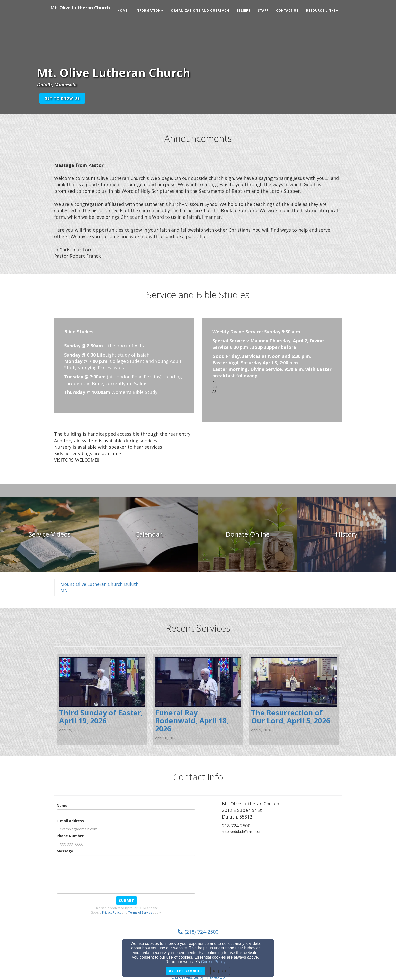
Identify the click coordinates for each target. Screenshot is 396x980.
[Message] (126, 874)
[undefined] (49, 534)
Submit (127, 900)
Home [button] (123, 10)
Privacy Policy (112, 913)
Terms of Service (140, 913)
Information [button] (149, 10)
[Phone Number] (126, 844)
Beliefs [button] (243, 10)
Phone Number (70, 836)
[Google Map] (282, 876)
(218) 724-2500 (202, 932)
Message (65, 851)
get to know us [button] (62, 98)
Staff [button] (263, 10)
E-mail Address (70, 821)
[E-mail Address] (126, 829)
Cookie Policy (213, 962)
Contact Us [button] (287, 10)
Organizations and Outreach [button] (200, 10)
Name (62, 806)
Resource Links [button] (322, 10)
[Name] (126, 814)
